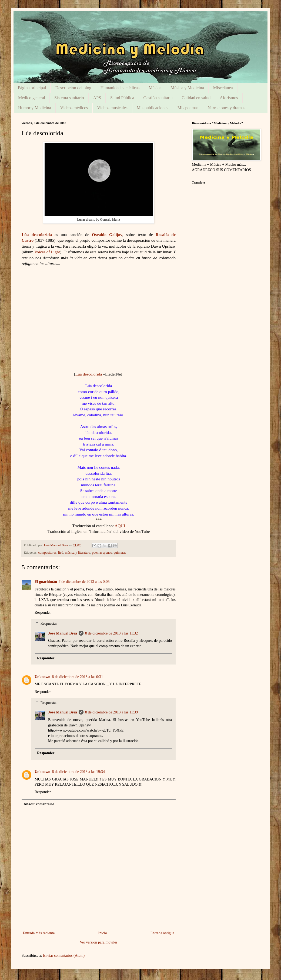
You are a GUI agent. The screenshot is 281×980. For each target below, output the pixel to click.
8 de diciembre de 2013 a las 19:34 (78, 772)
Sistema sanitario (69, 98)
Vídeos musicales (112, 108)
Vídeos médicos (74, 108)
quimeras (120, 553)
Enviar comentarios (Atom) (64, 956)
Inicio (103, 933)
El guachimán (46, 582)
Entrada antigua (162, 933)
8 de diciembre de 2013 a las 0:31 (77, 677)
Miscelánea (223, 88)
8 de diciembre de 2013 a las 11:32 (111, 633)
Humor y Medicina (35, 108)
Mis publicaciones (153, 108)
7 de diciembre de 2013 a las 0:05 (84, 582)
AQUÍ (120, 526)
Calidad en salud (196, 98)
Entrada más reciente (39, 933)
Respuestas (49, 624)
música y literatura (78, 553)
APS (97, 98)
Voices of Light (47, 252)
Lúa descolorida (37, 235)
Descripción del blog (73, 88)
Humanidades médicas (120, 88)
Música (155, 88)
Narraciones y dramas (226, 108)
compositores (47, 553)
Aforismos (229, 98)
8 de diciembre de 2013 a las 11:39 (111, 712)
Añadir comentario (39, 804)
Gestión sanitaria (158, 98)
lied (61, 553)
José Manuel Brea (63, 633)
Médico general (32, 98)
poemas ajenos (102, 553)
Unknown (42, 677)
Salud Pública (122, 98)
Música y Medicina (187, 88)
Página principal (32, 88)
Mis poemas (188, 108)
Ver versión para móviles (99, 942)
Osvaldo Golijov (107, 235)
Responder (43, 612)
